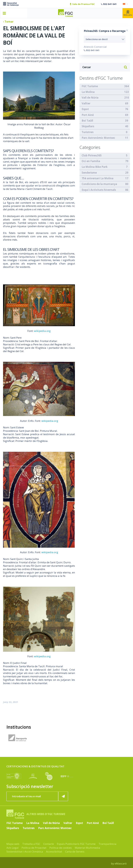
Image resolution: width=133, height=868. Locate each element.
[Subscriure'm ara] (63, 796)
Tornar (8, 22)
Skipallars (88, 126)
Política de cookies (61, 848)
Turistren (88, 132)
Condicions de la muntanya (99, 184)
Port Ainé (88, 115)
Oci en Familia (91, 161)
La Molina (88, 92)
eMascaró (121, 863)
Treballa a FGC (31, 844)
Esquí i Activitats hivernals (99, 190)
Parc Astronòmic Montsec (98, 138)
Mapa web (13, 844)
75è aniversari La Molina (98, 178)
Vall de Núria (90, 98)
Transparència (107, 844)
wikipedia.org (42, 331)
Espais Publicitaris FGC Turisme (76, 844)
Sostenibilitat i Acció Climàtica (25, 851)
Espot (85, 109)
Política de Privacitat (34, 848)
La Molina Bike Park (95, 167)
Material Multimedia (87, 848)
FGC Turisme (90, 86)
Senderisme (89, 173)
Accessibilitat (54, 851)
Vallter (86, 103)
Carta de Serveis (75, 851)
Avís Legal (12, 848)
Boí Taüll (87, 121)
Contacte (49, 844)
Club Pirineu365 (92, 155)
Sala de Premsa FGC (82, 4)
